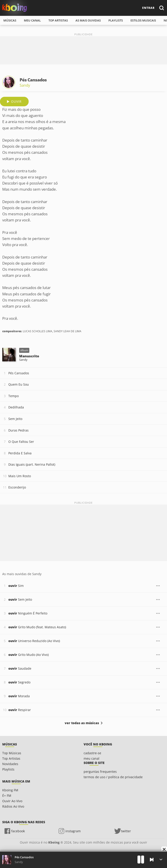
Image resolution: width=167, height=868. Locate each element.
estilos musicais (143, 20)
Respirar (20, 710)
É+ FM (7, 796)
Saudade (20, 668)
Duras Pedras (18, 430)
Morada (19, 696)
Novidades (10, 764)
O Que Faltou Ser (21, 442)
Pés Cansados (19, 373)
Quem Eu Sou (19, 384)
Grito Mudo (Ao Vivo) (29, 655)
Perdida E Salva (20, 453)
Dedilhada (16, 407)
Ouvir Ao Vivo (12, 801)
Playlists (8, 769)
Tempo (14, 396)
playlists (116, 20)
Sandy (25, 85)
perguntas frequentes (100, 772)
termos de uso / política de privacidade (113, 777)
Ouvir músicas (15, 8)
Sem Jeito (15, 419)
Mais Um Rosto (20, 476)
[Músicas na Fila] (161, 860)
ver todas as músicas (82, 723)
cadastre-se (92, 753)
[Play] (141, 860)
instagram (73, 831)
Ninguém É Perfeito (28, 613)
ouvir (16, 101)
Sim (16, 586)
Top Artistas (11, 758)
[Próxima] (152, 860)
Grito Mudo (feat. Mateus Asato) (37, 627)
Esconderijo (17, 487)
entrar (148, 8)
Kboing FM (10, 790)
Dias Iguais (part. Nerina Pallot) (32, 464)
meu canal (32, 20)
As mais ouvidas (88, 20)
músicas (10, 20)
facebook (18, 831)
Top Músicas (12, 753)
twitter (126, 831)
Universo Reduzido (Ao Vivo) (34, 641)
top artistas (58, 20)
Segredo (19, 682)
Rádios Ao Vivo (13, 806)
